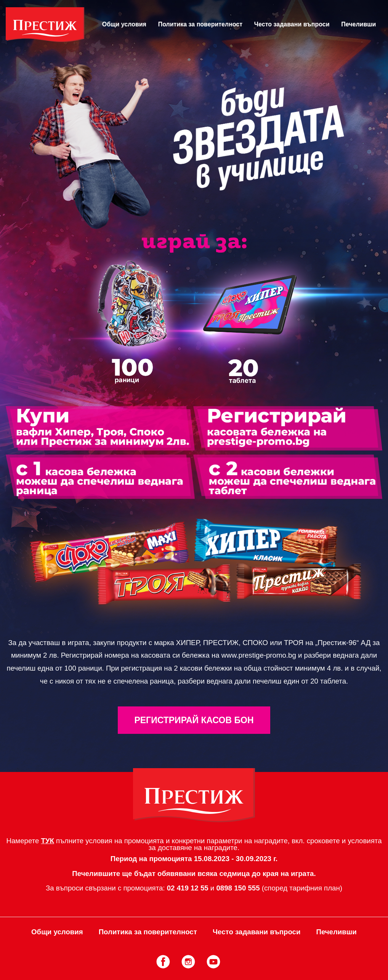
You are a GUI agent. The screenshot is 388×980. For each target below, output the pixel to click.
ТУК (48, 841)
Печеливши (358, 24)
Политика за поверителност (200, 24)
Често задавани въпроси (292, 24)
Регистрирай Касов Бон (194, 720)
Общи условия (124, 24)
